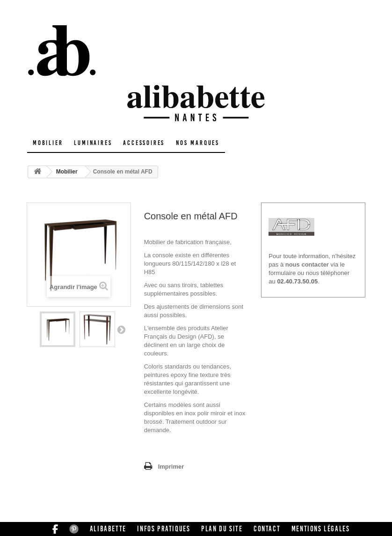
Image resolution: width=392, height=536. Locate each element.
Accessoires (144, 143)
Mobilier (48, 143)
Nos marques (198, 143)
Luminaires (93, 143)
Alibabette (108, 529)
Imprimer (171, 467)
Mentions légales (321, 529)
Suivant (121, 329)
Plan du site (222, 529)
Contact (267, 529)
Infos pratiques (163, 529)
